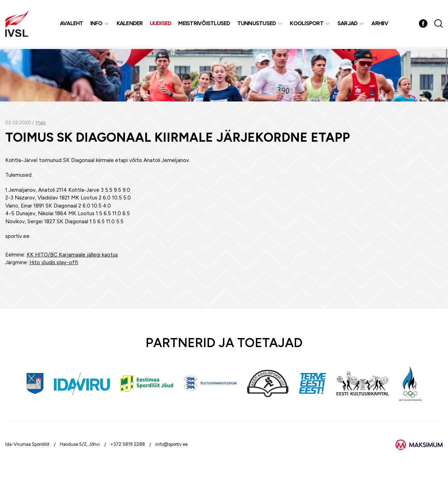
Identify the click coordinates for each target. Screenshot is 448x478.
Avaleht (72, 24)
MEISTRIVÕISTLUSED (205, 24)
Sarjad (348, 24)
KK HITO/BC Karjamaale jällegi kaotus (72, 255)
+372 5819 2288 (128, 444)
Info (97, 24)
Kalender (130, 24)
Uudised (161, 24)
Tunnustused (257, 24)
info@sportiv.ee (171, 444)
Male (41, 123)
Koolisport (307, 24)
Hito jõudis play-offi (54, 262)
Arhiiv (380, 24)
